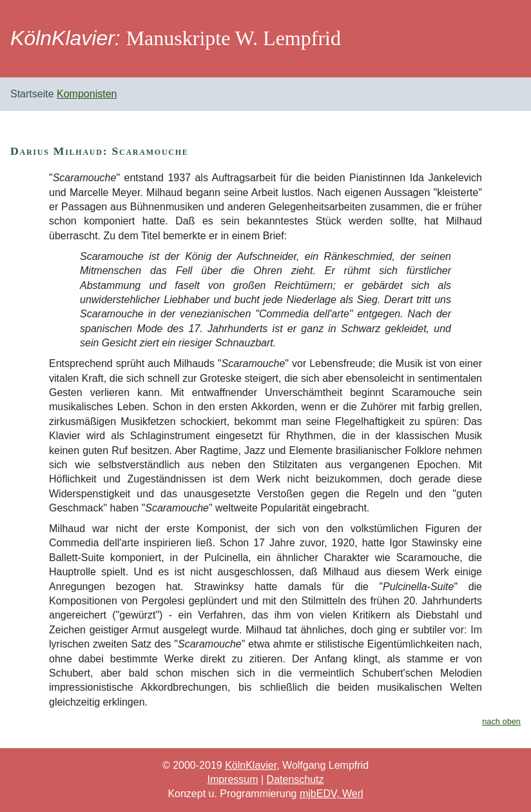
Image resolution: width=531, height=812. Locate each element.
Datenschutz (295, 779)
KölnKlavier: (65, 38)
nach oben (501, 721)
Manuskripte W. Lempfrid (234, 38)
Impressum (232, 779)
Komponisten (87, 94)
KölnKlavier (251, 765)
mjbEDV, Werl (332, 794)
